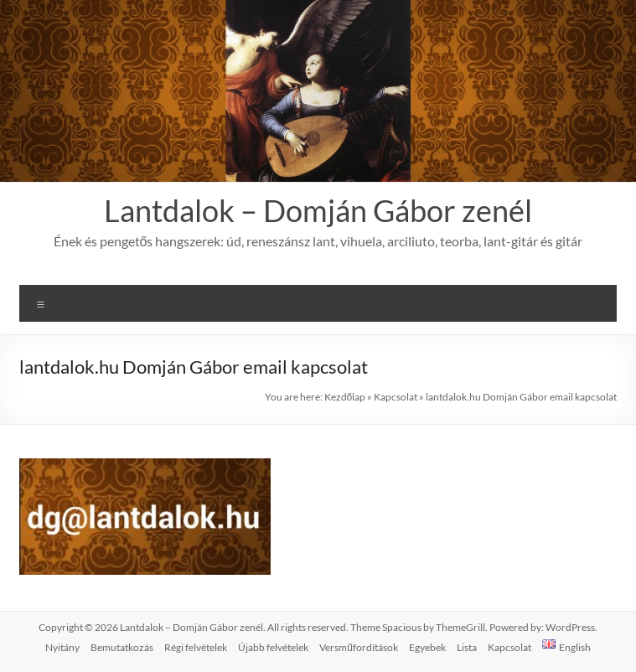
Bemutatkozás (122, 647)
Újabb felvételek (273, 647)
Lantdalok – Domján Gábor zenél (318, 210)
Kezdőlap (345, 397)
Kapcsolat (396, 397)
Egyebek (427, 647)
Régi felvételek (196, 647)
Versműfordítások (359, 647)
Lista (467, 647)
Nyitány (62, 647)
